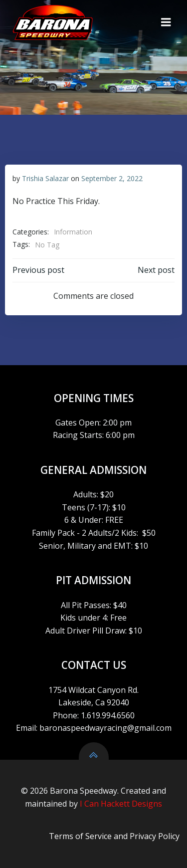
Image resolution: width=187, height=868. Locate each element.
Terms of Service (80, 836)
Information (73, 232)
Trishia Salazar (45, 178)
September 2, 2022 (112, 178)
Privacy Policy (155, 836)
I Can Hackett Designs (121, 804)
